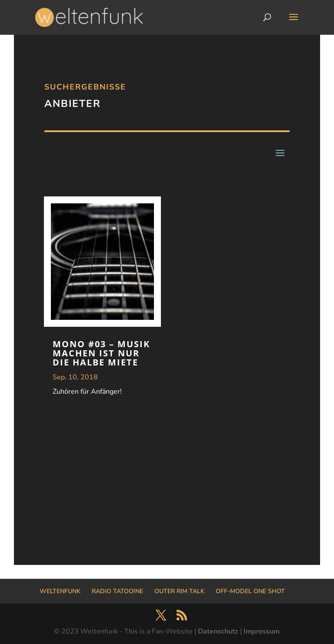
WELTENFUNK (60, 591)
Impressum (262, 631)
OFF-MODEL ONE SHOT (250, 591)
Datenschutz (218, 631)
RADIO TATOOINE (117, 591)
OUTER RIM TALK (179, 591)
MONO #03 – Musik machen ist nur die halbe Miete (101, 353)
